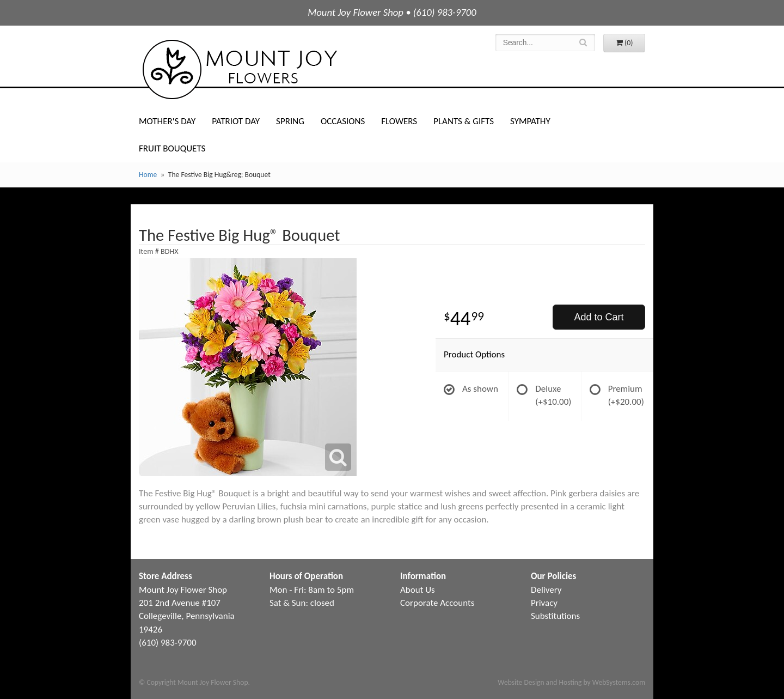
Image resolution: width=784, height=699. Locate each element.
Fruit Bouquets (172, 148)
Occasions (343, 121)
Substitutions (555, 616)
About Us (418, 590)
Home (148, 175)
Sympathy (530, 121)
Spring (290, 121)
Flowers (399, 121)
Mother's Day (167, 121)
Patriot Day (236, 121)
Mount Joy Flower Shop (239, 69)
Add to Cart (599, 317)
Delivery (546, 590)
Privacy (544, 603)
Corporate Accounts (437, 603)
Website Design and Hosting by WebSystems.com (571, 682)
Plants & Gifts (464, 121)
